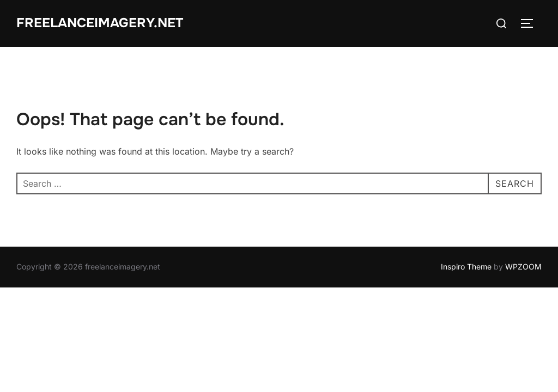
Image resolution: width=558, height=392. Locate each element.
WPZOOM (523, 267)
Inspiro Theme (466, 267)
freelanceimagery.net (100, 23)
